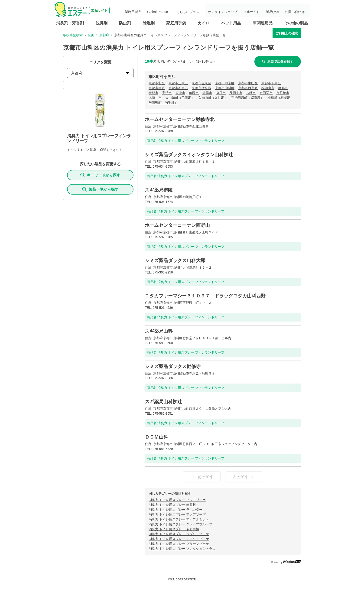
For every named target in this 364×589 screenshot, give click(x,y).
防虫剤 (125, 23)
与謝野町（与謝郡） (163, 103)
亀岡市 (194, 93)
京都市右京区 (178, 88)
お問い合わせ (297, 10)
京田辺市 (266, 93)
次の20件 (244, 477)
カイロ (204, 23)
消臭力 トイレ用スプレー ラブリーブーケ (179, 534)
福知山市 (268, 88)
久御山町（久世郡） (213, 98)
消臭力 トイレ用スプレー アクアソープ (177, 514)
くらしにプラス (200, 10)
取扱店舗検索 (73, 35)
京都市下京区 (271, 83)
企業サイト (259, 10)
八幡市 (251, 93)
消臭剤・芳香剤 (70, 23)
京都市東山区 (248, 83)
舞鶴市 (283, 88)
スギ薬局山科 (159, 331)
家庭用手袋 (176, 23)
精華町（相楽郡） (280, 98)
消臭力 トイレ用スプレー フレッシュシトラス (182, 549)
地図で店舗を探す (278, 62)
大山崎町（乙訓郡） (180, 98)
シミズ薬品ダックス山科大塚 (175, 260)
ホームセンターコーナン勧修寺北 (180, 119)
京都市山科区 (225, 88)
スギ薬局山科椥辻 (163, 402)
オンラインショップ (233, 10)
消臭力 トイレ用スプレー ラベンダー (175, 510)
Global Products (174, 10)
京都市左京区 (201, 83)
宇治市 (167, 93)
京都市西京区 (248, 88)
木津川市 (155, 98)
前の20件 (202, 477)
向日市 (221, 93)
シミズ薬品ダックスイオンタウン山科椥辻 (189, 155)
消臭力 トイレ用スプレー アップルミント (179, 519)
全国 (91, 35)
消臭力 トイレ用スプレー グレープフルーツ (180, 524)
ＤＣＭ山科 (156, 437)
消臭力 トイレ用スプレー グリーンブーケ (179, 544)
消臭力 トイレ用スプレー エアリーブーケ (179, 539)
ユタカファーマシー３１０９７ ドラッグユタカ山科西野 (205, 296)
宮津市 (180, 93)
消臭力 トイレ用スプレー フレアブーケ (177, 500)
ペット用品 (231, 23)
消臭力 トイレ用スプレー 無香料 (172, 505)
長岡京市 (236, 93)
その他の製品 (296, 23)
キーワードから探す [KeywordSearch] (100, 175)
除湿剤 (149, 23)
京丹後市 (283, 93)
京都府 (104, 35)
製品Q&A (277, 10)
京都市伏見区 (201, 88)
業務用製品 (151, 10)
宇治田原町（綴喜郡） (247, 98)
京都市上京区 (178, 83)
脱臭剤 (102, 23)
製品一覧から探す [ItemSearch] (100, 189)
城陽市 (207, 93)
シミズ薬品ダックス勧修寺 (173, 366)
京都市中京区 (225, 83)
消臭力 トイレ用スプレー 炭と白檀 (174, 529)
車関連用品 (263, 23)
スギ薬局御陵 (159, 190)
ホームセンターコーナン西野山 (177, 225)
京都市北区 (157, 83)
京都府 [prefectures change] (100, 73)
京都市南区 (157, 88)
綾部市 (153, 93)
